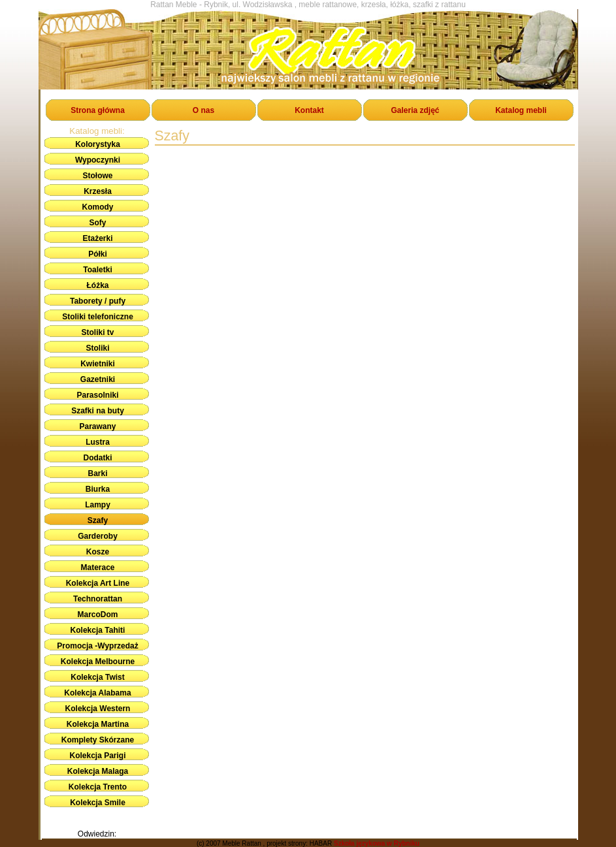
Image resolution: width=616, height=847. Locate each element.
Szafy (98, 520)
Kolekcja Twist (97, 677)
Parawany (97, 426)
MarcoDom (97, 615)
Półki (98, 254)
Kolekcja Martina (98, 724)
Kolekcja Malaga (98, 771)
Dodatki (97, 458)
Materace (97, 567)
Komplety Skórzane (98, 740)
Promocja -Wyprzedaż (97, 646)
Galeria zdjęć (415, 110)
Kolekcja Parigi (97, 756)
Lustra (98, 442)
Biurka (98, 489)
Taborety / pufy (98, 301)
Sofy (97, 223)
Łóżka (97, 285)
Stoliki (97, 348)
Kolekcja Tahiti (98, 630)
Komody (98, 207)
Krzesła (98, 191)
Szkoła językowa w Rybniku (377, 843)
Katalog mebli (521, 110)
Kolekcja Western (98, 709)
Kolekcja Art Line (98, 583)
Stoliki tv (97, 332)
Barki (97, 473)
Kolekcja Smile (98, 803)
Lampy (98, 505)
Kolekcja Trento (98, 787)
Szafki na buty (98, 411)
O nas (203, 110)
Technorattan (98, 599)
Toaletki (97, 270)
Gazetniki (98, 379)
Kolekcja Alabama (97, 693)
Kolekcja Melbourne (98, 662)
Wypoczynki (98, 160)
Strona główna (98, 110)
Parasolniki (97, 395)
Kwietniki (98, 364)
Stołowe (97, 176)
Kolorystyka (98, 144)
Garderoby (98, 536)
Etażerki (97, 238)
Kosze (98, 552)
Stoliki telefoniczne (98, 317)
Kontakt (309, 110)
